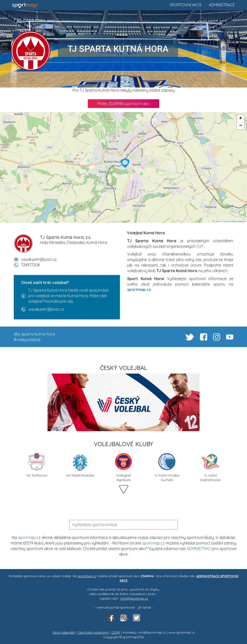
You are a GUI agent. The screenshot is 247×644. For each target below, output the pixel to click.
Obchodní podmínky (93, 632)
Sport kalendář (64, 632)
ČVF (200, 246)
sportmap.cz (29, 537)
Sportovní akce (186, 5)
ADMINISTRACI (199, 549)
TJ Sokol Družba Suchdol (167, 466)
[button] (125, 163)
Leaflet (216, 221)
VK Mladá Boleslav (80, 465)
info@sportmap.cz (134, 598)
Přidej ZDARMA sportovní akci (123, 104)
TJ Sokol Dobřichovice (210, 466)
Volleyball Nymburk (123, 466)
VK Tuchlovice (37, 465)
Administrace (222, 5)
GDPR (116, 632)
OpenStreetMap (230, 221)
